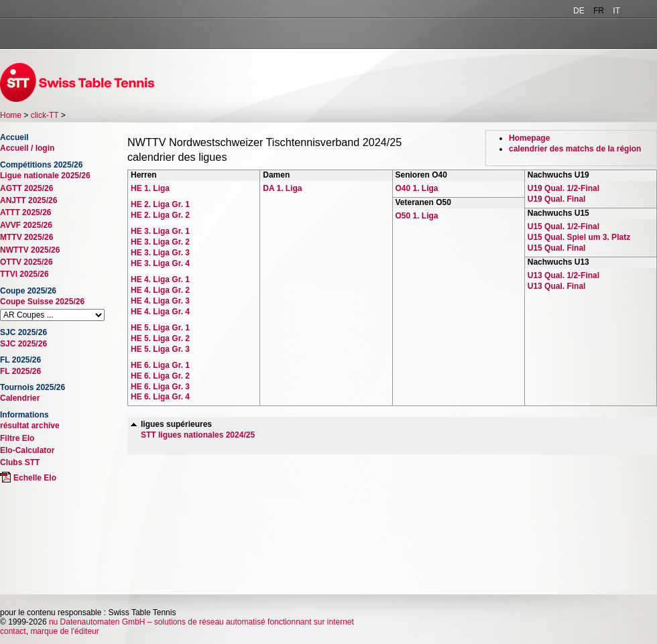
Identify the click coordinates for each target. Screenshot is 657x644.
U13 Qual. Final (557, 286)
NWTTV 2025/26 (30, 250)
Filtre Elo (17, 438)
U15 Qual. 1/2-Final (563, 227)
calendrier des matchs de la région (575, 149)
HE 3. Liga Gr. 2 (160, 242)
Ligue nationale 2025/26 (45, 176)
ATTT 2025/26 (25, 212)
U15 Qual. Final (557, 248)
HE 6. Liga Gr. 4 (160, 397)
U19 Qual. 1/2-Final (563, 188)
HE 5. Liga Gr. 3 (160, 349)
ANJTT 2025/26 (28, 200)
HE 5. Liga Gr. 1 (160, 328)
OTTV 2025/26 (26, 262)
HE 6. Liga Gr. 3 (160, 387)
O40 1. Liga (417, 188)
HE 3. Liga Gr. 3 (160, 253)
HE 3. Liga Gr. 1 (160, 231)
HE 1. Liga (150, 188)
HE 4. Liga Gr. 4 (160, 312)
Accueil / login (27, 148)
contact (13, 631)
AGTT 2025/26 (26, 188)
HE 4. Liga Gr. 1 (160, 279)
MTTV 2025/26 (26, 237)
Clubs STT (20, 462)
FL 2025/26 (20, 371)
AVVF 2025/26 (26, 225)
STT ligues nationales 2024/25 (198, 435)
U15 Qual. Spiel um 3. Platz (579, 237)
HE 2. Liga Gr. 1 (160, 204)
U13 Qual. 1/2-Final (563, 275)
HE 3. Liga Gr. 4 (160, 263)
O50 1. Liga (417, 216)
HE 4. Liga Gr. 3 (160, 301)
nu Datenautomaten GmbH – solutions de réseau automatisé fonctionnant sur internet (201, 622)
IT (616, 11)
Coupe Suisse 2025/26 (42, 302)
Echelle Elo (35, 478)
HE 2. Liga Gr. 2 (160, 215)
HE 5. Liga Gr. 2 (160, 338)
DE (579, 11)
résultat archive (30, 426)
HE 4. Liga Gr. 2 (160, 290)
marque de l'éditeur (64, 631)
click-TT (45, 115)
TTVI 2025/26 (24, 274)
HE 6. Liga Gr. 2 (160, 376)
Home (11, 115)
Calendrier (20, 398)
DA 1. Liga (282, 188)
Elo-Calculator (27, 450)
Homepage (529, 138)
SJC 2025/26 (23, 344)
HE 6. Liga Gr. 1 (160, 365)
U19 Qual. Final (557, 199)
